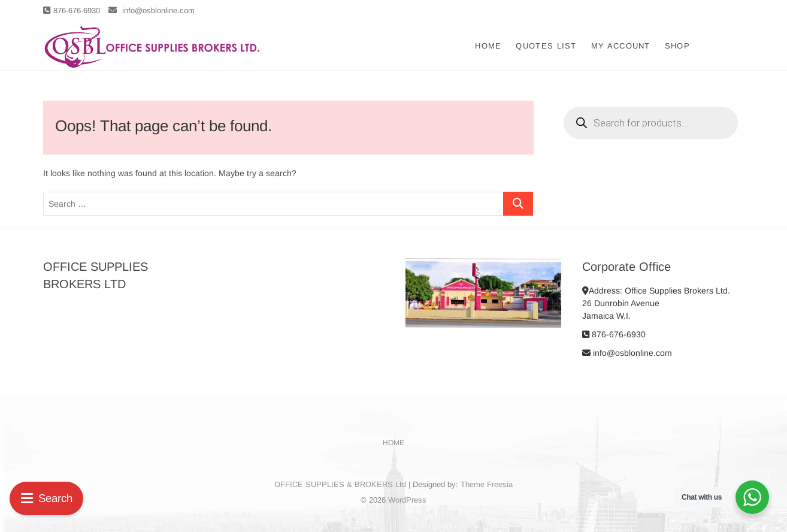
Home (488, 46)
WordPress (407, 500)
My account (621, 46)
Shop (677, 46)
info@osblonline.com (152, 10)
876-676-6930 (72, 10)
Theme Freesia (487, 484)
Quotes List (546, 46)
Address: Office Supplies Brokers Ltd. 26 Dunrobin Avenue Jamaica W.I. (656, 303)
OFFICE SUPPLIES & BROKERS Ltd (340, 484)
